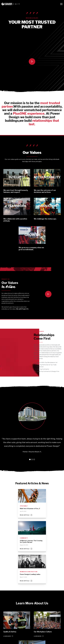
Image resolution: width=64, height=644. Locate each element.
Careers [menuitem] (14, 637)
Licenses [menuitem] (20, 637)
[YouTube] (37, 642)
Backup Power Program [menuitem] (36, 637)
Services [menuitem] (26, 637)
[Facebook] (29, 642)
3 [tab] (34, 449)
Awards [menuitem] (8, 637)
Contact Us (47, 637)
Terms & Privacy (5, 643)
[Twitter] (31, 642)
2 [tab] (32, 449)
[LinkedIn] (34, 642)
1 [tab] (30, 449)
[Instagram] (39, 642)
